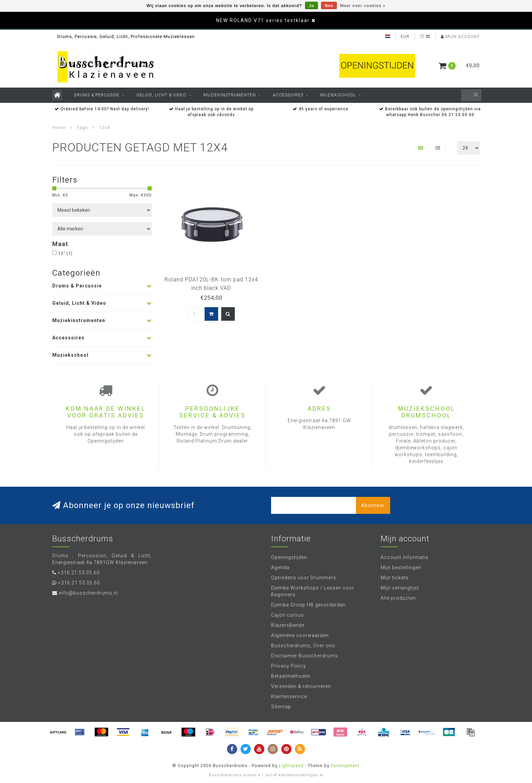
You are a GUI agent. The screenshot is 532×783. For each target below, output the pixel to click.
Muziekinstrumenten (230, 95)
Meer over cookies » (363, 6)
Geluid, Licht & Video (161, 95)
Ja (311, 6)
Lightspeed (291, 766)
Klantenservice (289, 696)
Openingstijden (289, 557)
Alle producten (398, 598)
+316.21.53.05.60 (79, 573)
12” (65, 253)
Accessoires (288, 95)
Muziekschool (338, 95)
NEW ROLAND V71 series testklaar (263, 20)
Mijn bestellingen (401, 567)
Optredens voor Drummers (304, 578)
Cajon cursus (288, 615)
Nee (329, 6)
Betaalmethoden (291, 676)
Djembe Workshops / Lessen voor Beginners (313, 591)
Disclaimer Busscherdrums (305, 656)
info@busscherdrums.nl (88, 593)
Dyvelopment (345, 766)
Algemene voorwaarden (300, 635)
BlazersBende (288, 625)
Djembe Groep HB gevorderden (308, 605)
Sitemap (281, 707)
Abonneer (373, 505)
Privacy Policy (289, 666)
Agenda (280, 567)
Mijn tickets (395, 578)
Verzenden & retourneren (301, 686)
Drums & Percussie (97, 95)
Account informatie (404, 557)
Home (59, 127)
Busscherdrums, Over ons (303, 646)
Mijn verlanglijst (400, 588)
